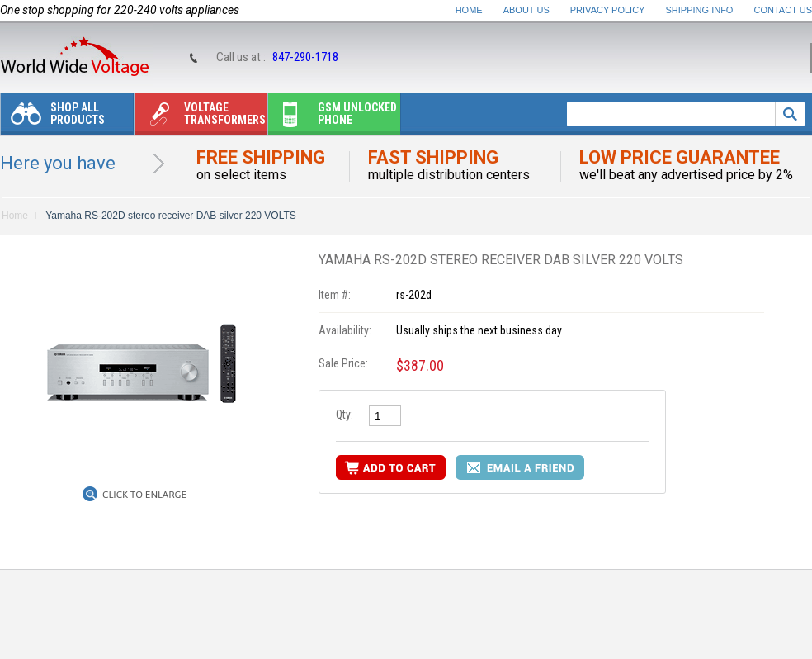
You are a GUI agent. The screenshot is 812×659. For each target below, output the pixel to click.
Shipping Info (700, 10)
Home (469, 10)
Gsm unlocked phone (333, 118)
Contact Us (784, 10)
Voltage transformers (200, 118)
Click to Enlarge (144, 495)
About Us (526, 10)
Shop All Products (53, 118)
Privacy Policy (608, 10)
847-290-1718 (305, 57)
